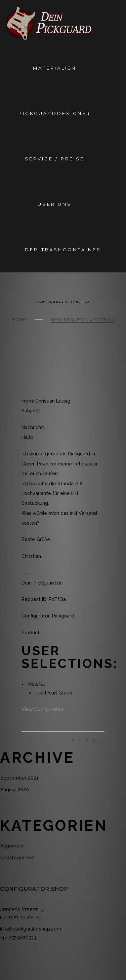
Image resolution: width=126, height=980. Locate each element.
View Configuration (43, 709)
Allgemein (12, 846)
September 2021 (19, 778)
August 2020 (15, 790)
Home (19, 319)
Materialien (55, 68)
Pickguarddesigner (55, 113)
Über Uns (55, 204)
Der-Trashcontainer (63, 250)
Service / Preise (54, 159)
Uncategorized (17, 858)
